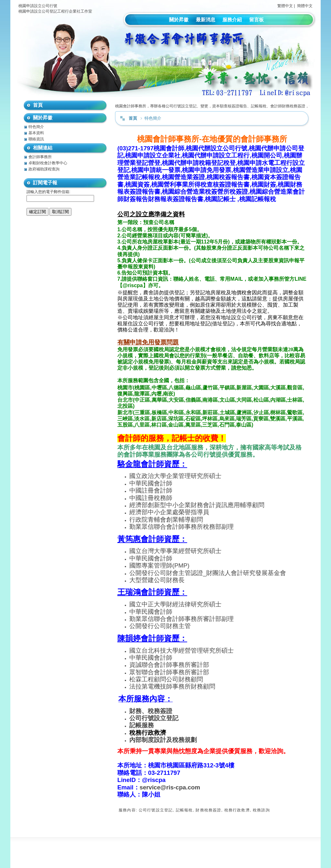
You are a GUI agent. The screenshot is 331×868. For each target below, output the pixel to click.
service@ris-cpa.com (170, 787)
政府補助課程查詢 (44, 169)
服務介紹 (232, 20)
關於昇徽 (179, 20)
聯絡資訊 (36, 139)
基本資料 (36, 133)
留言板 (256, 20)
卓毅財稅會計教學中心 (48, 163)
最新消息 (206, 20)
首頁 (133, 118)
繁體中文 (285, 6)
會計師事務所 (40, 157)
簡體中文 (305, 6)
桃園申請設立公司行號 (38, 6)
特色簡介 (36, 127)
